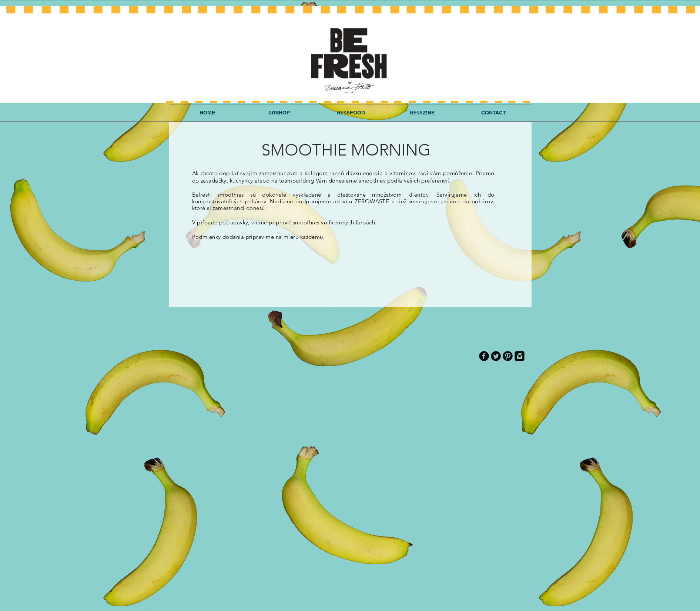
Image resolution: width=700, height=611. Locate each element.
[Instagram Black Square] (520, 356)
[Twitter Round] (496, 356)
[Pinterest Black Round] (508, 356)
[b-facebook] (484, 356)
